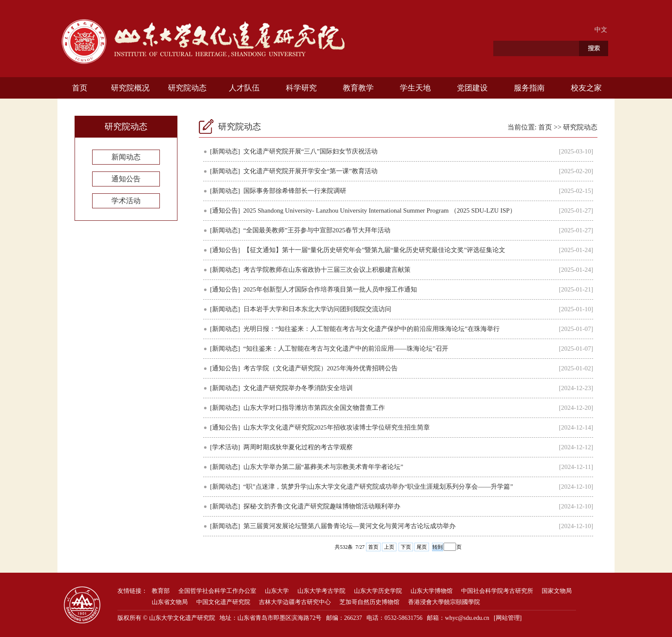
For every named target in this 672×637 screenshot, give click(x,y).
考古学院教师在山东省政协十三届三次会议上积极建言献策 (327, 270)
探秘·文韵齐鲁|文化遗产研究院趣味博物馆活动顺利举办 (322, 506)
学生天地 (415, 88)
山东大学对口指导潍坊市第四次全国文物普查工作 (314, 408)
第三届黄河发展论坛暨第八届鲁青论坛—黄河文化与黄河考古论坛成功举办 (349, 526)
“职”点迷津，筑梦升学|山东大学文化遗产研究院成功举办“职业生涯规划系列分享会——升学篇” (378, 487)
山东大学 (277, 591)
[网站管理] (508, 618)
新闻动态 (126, 157)
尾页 (422, 547)
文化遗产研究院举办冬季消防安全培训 (298, 388)
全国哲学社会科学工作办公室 (217, 591)
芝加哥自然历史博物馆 (369, 602)
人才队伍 (244, 88)
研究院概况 (130, 88)
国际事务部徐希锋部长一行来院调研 (295, 191)
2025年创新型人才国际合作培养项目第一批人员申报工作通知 (330, 289)
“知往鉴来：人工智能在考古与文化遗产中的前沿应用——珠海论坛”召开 (346, 349)
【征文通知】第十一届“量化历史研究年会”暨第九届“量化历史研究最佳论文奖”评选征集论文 (375, 250)
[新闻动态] (225, 151)
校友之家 (586, 88)
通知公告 (126, 179)
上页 (389, 547)
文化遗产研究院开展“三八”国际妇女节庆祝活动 (310, 151)
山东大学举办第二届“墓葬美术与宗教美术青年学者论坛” (323, 467)
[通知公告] (225, 210)
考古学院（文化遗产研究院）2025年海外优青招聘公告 (321, 368)
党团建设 (472, 88)
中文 (601, 30)
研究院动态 (187, 88)
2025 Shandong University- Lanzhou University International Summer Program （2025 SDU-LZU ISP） (380, 210)
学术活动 (126, 201)
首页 (80, 88)
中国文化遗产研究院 (223, 602)
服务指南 (529, 88)
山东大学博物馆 (432, 591)
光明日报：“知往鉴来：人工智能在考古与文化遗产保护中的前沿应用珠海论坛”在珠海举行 (372, 329)
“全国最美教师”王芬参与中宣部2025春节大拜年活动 (317, 230)
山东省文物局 (170, 602)
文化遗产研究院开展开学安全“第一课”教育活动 (310, 171)
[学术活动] (225, 447)
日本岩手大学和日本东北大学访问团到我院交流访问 (317, 309)
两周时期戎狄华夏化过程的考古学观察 (298, 447)
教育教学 (358, 88)
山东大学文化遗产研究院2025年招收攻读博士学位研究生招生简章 (337, 427)
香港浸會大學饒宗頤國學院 (444, 602)
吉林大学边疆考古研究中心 (295, 602)
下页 (406, 547)
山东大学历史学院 (378, 591)
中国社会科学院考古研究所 (497, 591)
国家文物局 (557, 591)
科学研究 (301, 88)
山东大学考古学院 (321, 591)
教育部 (161, 591)
